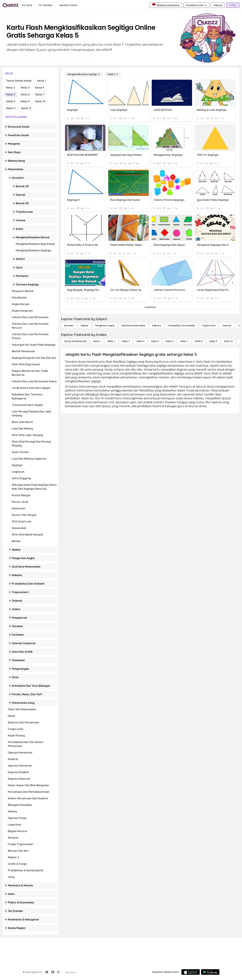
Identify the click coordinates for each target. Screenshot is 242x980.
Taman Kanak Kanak (19, 81)
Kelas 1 (41, 81)
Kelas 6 (25, 94)
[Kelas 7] (184, 341)
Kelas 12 (26, 108)
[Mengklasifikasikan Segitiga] (84, 74)
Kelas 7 (40, 94)
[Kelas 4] (140, 341)
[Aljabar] (85, 326)
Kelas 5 (11, 94)
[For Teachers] (46, 5)
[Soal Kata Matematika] (133, 326)
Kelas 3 (25, 88)
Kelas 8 (11, 101)
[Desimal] (227, 326)
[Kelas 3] (126, 341)
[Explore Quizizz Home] (10, 5)
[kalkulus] (157, 326)
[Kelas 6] (170, 341)
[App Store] (191, 972)
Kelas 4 (40, 88)
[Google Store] (210, 972)
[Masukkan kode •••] (196, 5)
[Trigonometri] (209, 326)
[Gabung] (218, 5)
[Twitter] (47, 972)
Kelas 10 (40, 101)
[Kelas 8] (199, 341)
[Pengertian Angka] (105, 326)
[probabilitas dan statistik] (181, 326)
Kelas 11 (11, 108)
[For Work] (27, 5)
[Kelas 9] (213, 341)
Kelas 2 (11, 88)
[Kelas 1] (97, 341)
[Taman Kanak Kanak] (75, 341)
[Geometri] (69, 326)
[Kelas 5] (113, 74)
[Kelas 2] (111, 341)
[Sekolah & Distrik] (68, 5)
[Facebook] (53, 972)
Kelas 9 (25, 101)
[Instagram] (58, 972)
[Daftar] (233, 5)
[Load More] (150, 307)
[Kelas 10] (228, 341)
